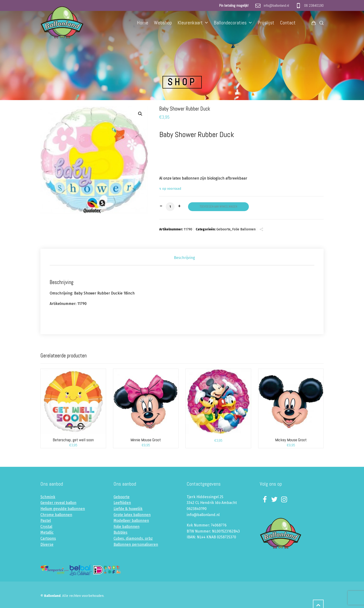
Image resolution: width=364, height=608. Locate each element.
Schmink (48, 497)
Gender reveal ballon (58, 503)
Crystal (46, 527)
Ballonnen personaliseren (136, 544)
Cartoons (48, 538)
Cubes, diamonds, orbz (133, 538)
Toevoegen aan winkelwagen (218, 207)
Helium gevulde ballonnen (63, 509)
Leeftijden (122, 503)
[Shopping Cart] (314, 23)
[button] (140, 114)
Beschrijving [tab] (184, 258)
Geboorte (223, 229)
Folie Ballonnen (244, 229)
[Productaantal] (170, 207)
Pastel (46, 521)
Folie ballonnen (127, 527)
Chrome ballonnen (56, 515)
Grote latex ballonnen (132, 515)
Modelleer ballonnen (131, 521)
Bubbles (120, 532)
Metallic (47, 532)
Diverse (47, 544)
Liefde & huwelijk (128, 509)
